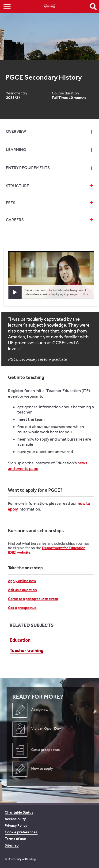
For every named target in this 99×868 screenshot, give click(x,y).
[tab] (49, 132)
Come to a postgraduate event (33, 599)
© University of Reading (20, 859)
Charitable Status (19, 812)
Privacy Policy (16, 825)
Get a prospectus (22, 608)
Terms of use (15, 839)
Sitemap (12, 845)
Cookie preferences (21, 832)
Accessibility (15, 819)
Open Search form (93, 7)
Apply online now (22, 581)
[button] (15, 292)
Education (20, 640)
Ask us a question (22, 590)
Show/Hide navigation (7, 6)
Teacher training (27, 650)
